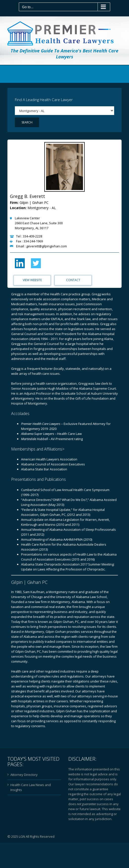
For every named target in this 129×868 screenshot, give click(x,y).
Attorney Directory (24, 775)
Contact (73, 281)
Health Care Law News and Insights (31, 788)
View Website (32, 281)
